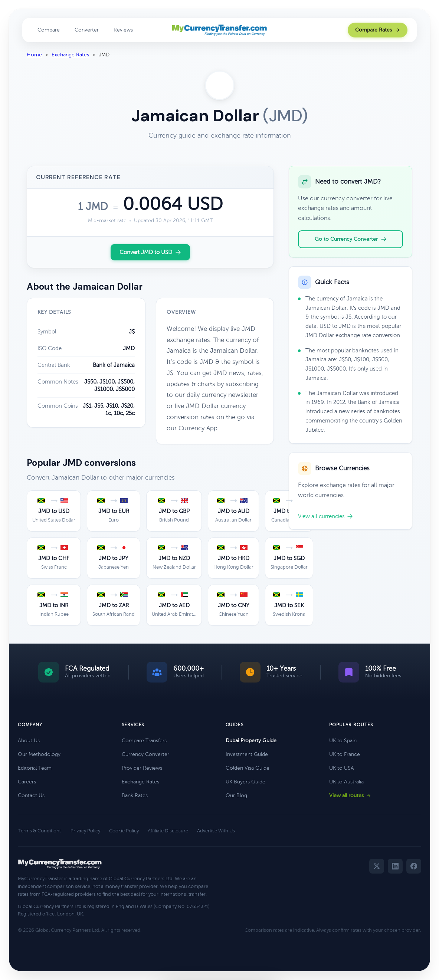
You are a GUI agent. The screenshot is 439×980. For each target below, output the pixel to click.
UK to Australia (346, 782)
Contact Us (31, 795)
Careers (27, 782)
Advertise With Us (216, 831)
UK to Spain (343, 741)
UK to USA (342, 768)
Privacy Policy (85, 831)
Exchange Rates (70, 55)
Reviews (123, 30)
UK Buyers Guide (245, 782)
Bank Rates (135, 795)
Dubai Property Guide (251, 741)
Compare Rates (378, 30)
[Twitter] (377, 866)
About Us (29, 741)
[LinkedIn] (395, 866)
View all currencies (325, 516)
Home (34, 55)
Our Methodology (39, 754)
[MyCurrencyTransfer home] (219, 30)
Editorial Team (35, 768)
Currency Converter (145, 754)
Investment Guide (247, 754)
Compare (49, 30)
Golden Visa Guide (248, 768)
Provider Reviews (142, 768)
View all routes (350, 795)
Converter (87, 30)
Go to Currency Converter (351, 239)
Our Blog (236, 795)
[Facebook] (414, 866)
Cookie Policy (124, 831)
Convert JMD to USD (150, 252)
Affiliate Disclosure (168, 831)
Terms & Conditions (40, 831)
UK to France (345, 754)
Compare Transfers (144, 741)
